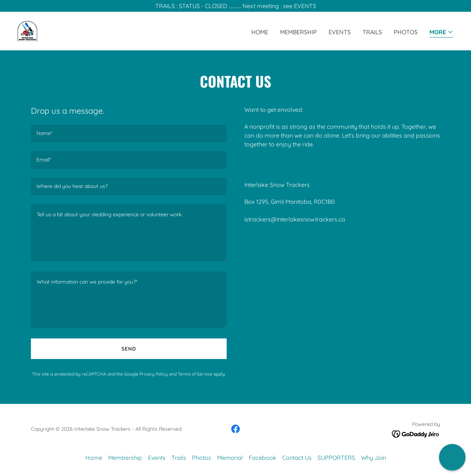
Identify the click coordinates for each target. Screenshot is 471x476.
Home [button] (94, 458)
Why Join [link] (373, 458)
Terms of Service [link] (195, 374)
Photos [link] (406, 32)
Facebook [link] (263, 458)
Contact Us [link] (297, 458)
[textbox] (129, 134)
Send (129, 349)
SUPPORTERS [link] (336, 458)
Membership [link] (298, 32)
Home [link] (260, 32)
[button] (441, 33)
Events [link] (340, 32)
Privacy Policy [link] (154, 374)
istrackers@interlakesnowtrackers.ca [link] (295, 219)
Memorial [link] (230, 458)
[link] (27, 30)
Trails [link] (372, 32)
